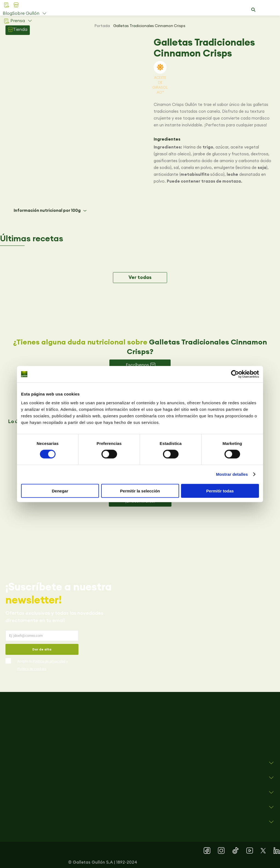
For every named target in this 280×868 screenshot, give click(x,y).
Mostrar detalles (232, 474)
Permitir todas (220, 491)
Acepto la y (43, 665)
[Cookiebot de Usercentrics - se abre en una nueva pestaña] (235, 374)
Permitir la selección (140, 491)
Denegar (60, 491)
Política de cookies (32, 669)
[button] (253, 10)
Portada (102, 26)
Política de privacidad (49, 661)
